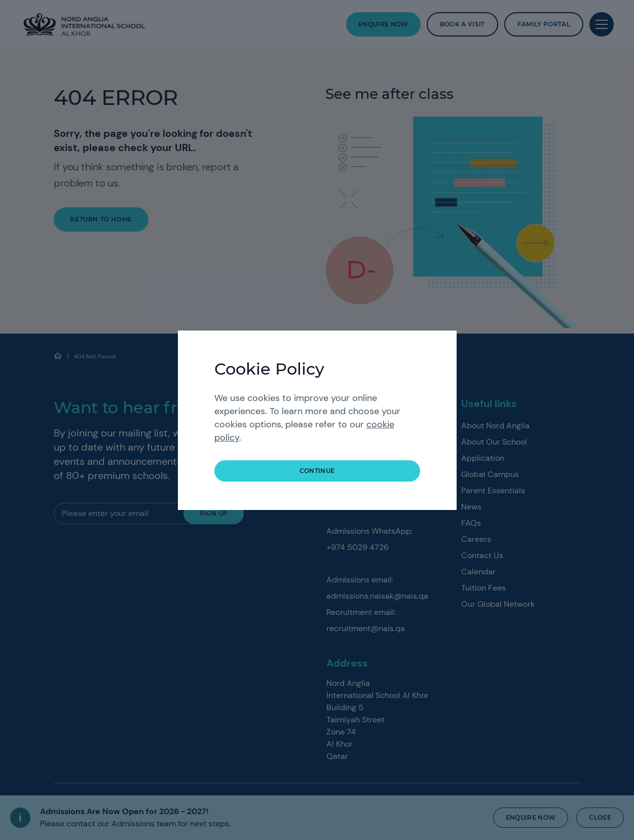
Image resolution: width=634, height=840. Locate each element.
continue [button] (317, 471)
